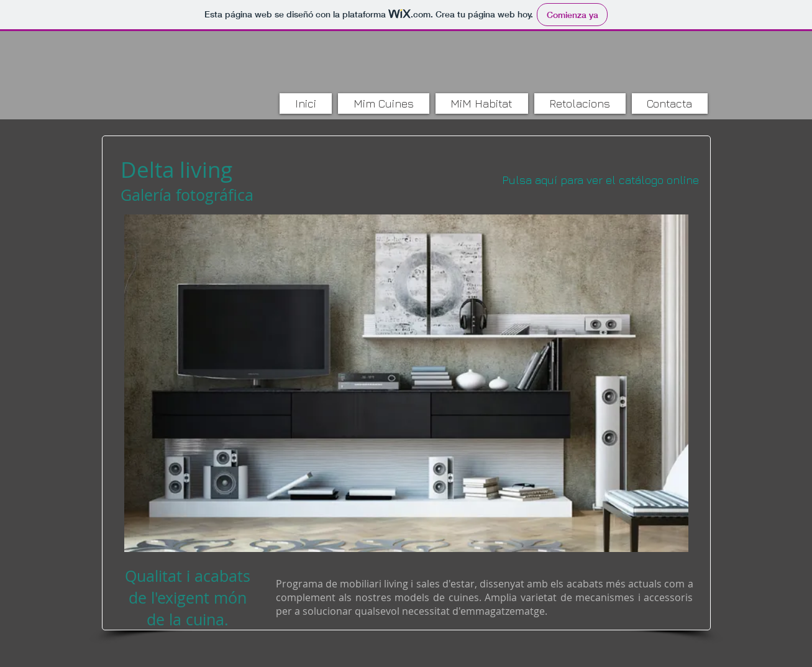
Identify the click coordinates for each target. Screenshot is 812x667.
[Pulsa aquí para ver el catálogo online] (601, 180)
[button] (406, 383)
